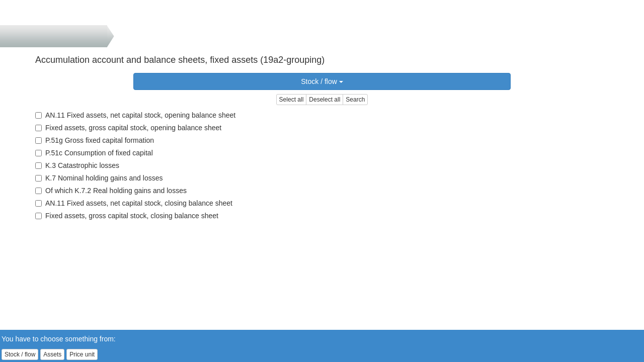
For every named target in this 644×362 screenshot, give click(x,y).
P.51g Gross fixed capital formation (95, 140)
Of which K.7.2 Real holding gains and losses (111, 191)
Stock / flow (322, 81)
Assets (52, 354)
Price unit (82, 354)
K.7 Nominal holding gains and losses (99, 178)
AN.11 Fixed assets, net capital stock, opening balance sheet (135, 115)
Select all (292, 100)
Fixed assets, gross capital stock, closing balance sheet (127, 216)
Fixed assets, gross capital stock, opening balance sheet (128, 128)
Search (355, 100)
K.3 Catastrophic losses (77, 165)
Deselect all (325, 100)
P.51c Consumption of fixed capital (94, 153)
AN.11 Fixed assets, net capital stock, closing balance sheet (134, 203)
